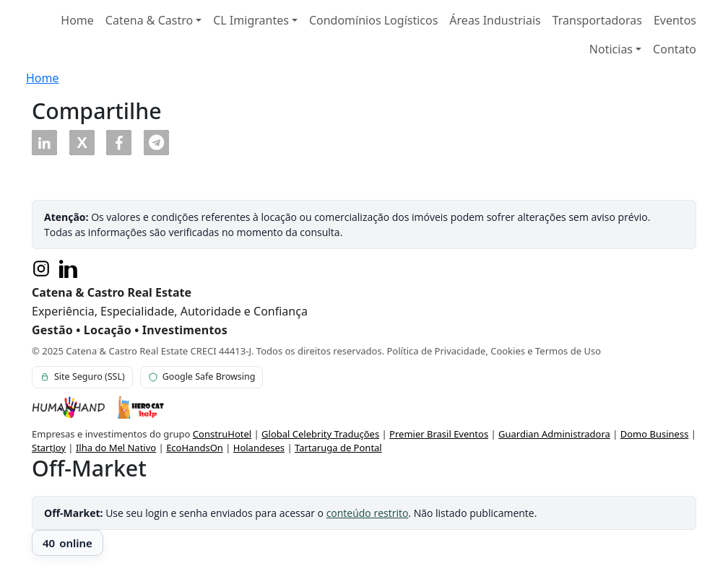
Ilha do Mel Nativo (116, 448)
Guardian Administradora (554, 434)
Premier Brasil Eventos (439, 434)
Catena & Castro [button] (149, 20)
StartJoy (49, 448)
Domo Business (655, 434)
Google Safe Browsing (202, 376)
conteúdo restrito (368, 513)
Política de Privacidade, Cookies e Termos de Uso (494, 351)
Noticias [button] (611, 49)
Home (77, 20)
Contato (675, 49)
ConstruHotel (222, 434)
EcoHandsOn (195, 448)
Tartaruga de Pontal (338, 448)
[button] (44, 143)
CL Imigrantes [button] (251, 20)
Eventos (675, 20)
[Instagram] (41, 269)
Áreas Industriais (495, 20)
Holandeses (259, 448)
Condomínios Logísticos (373, 20)
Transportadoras (597, 20)
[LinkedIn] (69, 269)
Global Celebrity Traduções (320, 434)
